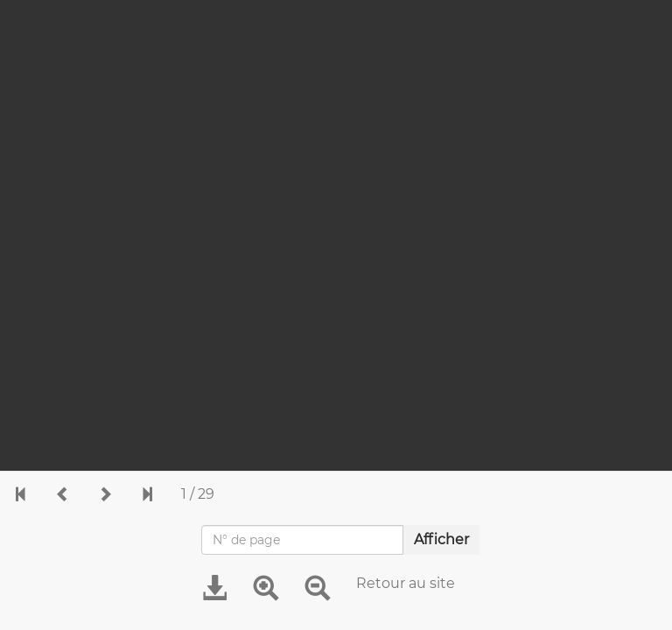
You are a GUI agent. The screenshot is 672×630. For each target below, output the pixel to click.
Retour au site (406, 583)
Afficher (441, 539)
